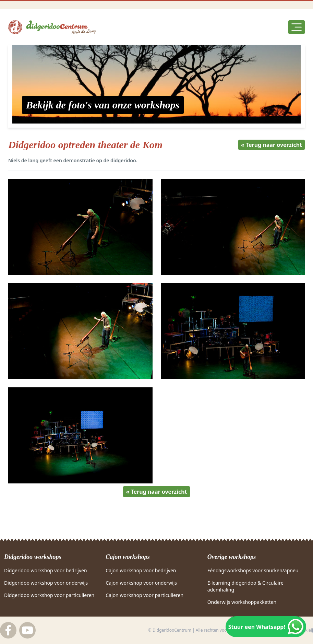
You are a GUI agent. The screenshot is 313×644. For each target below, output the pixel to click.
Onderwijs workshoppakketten (242, 602)
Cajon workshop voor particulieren (145, 595)
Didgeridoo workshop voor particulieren (49, 595)
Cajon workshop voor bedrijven (141, 570)
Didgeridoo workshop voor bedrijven (46, 570)
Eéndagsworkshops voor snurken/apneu (253, 570)
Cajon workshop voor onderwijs (141, 583)
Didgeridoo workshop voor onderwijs (46, 583)
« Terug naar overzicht (272, 145)
